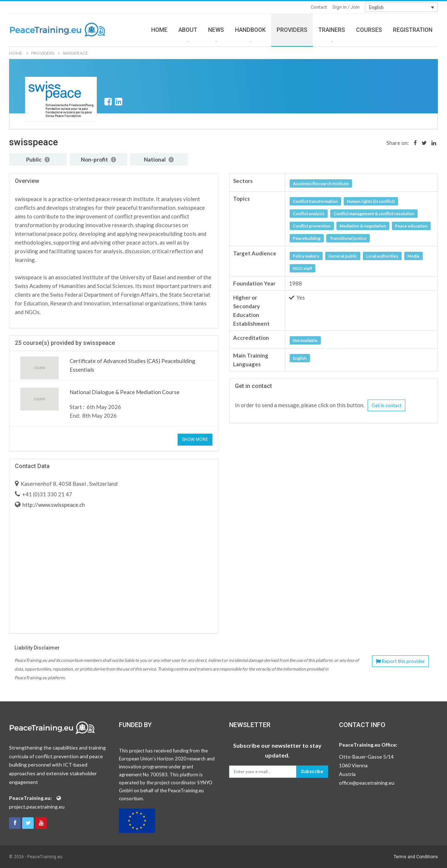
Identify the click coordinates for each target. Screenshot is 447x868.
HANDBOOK (250, 30)
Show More (195, 439)
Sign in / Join (346, 7)
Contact (319, 7)
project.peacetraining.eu (37, 807)
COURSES (369, 30)
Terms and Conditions (416, 857)
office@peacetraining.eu (367, 783)
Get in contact (386, 405)
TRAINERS (332, 30)
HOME (159, 30)
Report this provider (400, 661)
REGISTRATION (413, 30)
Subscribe (312, 771)
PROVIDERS (292, 30)
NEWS (216, 30)
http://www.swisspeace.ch (53, 505)
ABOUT (188, 30)
